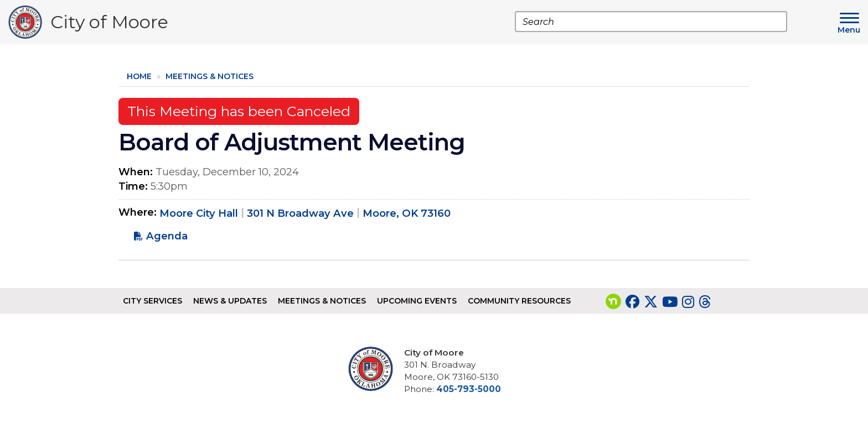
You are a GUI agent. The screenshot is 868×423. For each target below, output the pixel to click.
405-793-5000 (469, 389)
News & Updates (230, 301)
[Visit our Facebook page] (632, 302)
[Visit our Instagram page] (688, 302)
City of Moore (109, 25)
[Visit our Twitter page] (651, 302)
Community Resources (519, 301)
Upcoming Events (417, 301)
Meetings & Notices (210, 76)
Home (139, 76)
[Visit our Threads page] (705, 302)
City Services (153, 301)
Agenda (167, 236)
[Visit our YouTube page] (670, 302)
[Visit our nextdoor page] (613, 302)
